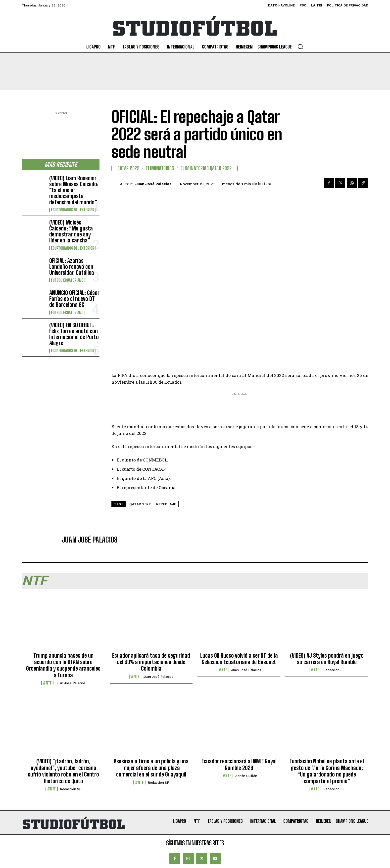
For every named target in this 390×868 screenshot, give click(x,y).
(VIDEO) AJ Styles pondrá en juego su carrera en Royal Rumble (327, 659)
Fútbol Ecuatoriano (67, 280)
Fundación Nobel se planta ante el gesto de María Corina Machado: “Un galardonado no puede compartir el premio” (327, 771)
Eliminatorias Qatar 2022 (206, 168)
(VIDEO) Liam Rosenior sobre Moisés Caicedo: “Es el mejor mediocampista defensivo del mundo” (74, 190)
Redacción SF (334, 670)
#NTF (47, 683)
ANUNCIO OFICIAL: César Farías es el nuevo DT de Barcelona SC (74, 299)
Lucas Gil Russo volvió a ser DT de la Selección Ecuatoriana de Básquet (239, 659)
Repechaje (166, 504)
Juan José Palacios (153, 184)
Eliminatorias (160, 168)
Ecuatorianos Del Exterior (73, 210)
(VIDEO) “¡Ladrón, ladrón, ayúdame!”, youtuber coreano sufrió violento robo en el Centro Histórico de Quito (63, 771)
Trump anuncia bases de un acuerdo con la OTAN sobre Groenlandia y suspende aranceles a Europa (63, 665)
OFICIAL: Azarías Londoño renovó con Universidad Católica (72, 267)
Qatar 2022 (140, 504)
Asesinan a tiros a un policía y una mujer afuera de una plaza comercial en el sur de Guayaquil (151, 768)
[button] (300, 46)
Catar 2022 (128, 168)
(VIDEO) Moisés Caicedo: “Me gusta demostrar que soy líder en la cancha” (71, 231)
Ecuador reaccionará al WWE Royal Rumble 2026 (239, 764)
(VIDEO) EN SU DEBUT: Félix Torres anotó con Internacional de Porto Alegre (74, 334)
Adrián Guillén (246, 776)
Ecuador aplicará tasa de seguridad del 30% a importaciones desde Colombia (151, 662)
